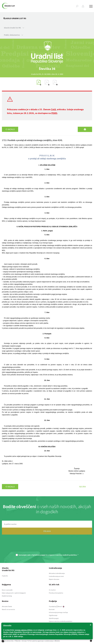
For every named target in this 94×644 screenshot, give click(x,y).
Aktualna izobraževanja (57, 573)
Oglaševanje (53, 615)
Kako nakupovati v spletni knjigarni (14, 593)
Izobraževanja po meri (56, 576)
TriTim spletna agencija (35, 641)
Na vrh (83, 487)
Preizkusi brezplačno (56, 593)
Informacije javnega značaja (58, 612)
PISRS (54, 113)
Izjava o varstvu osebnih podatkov (61, 621)
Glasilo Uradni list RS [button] (14, 28)
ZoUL (54, 109)
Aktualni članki (7, 606)
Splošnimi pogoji (39, 555)
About (61, 606)
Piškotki (18, 641)
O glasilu (5, 576)
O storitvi (52, 590)
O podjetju (53, 606)
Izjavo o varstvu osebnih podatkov (63, 555)
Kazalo (10, 129)
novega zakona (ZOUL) (24, 630)
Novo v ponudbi (7, 590)
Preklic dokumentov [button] (14, 35)
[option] (47, 69)
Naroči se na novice (8, 609)
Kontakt (52, 609)
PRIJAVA (47, 531)
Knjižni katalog (7, 596)
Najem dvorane (54, 579)
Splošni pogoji (54, 618)
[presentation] (47, 546)
